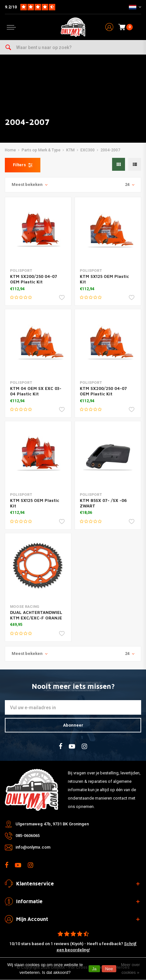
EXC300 (88, 150)
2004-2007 (110, 150)
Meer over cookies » (130, 969)
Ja (94, 969)
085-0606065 (28, 836)
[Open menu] (11, 27)
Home (10, 150)
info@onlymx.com (33, 847)
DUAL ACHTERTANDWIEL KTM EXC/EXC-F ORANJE (36, 615)
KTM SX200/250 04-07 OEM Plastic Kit (34, 279)
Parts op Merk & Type (41, 150)
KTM (70, 150)
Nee (109, 969)
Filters (23, 165)
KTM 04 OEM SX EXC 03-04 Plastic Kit (36, 391)
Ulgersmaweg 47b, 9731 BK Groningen (52, 824)
